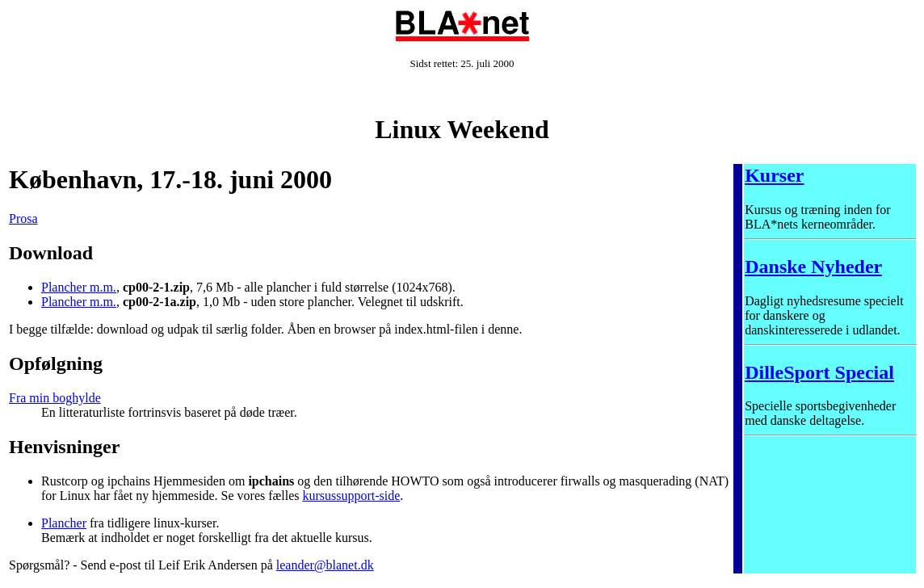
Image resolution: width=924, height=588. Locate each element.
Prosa (23, 218)
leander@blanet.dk (325, 565)
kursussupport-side (351, 496)
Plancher (64, 523)
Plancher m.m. (79, 287)
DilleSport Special (819, 372)
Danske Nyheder (813, 267)
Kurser (774, 175)
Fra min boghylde (55, 398)
